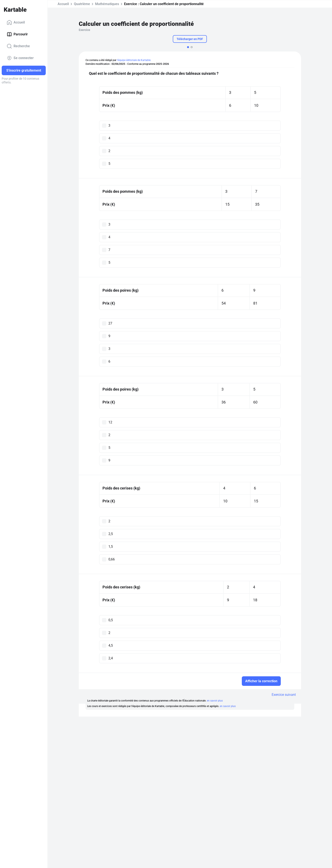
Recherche (18, 46)
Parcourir (17, 34)
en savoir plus (215, 701)
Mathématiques (107, 4)
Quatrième (82, 4)
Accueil (16, 22)
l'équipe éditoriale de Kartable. (134, 60)
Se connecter (20, 58)
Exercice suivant (284, 695)
